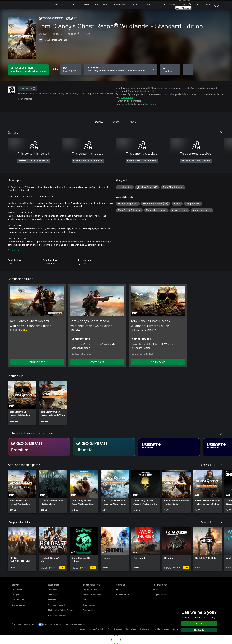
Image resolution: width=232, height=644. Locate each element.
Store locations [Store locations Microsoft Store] (89, 610)
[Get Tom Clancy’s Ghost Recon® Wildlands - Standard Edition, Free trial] (170, 70)
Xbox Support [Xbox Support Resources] (53, 595)
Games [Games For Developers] (155, 589)
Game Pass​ (59, 4)
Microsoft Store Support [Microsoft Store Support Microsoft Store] (92, 595)
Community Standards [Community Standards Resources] (57, 605)
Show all (206, 464)
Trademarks (145, 629)
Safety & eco (178, 629)
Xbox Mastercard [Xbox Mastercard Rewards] (123, 595)
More (147, 4)
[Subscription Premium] (39, 447)
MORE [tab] (133, 122)
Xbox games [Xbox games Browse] (16, 595)
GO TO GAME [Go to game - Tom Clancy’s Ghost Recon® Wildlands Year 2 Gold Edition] (97, 362)
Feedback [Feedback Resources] (52, 600)
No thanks (199, 630)
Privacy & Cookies (115, 629)
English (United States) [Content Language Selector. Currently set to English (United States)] (25, 624)
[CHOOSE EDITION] (120, 70)
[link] (22, 403)
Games (73, 4)
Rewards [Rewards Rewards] (119, 589)
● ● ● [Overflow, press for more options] (188, 69)
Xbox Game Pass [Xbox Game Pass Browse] (18, 600)
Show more (15, 250)
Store (106, 4)
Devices (86, 4)
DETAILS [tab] (99, 122)
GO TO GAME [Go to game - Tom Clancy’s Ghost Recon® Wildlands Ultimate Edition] (158, 362)
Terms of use (131, 629)
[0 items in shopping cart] (198, 4)
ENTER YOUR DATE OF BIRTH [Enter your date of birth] (34, 161)
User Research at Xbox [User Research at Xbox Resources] (57, 615)
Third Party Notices (161, 629)
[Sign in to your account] (212, 4)
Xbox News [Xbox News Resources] (53, 589)
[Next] (221, 133)
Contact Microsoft (96, 629)
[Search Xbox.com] (186, 4)
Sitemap (82, 629)
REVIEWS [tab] (116, 122)
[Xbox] (44, 5)
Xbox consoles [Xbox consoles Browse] (17, 589)
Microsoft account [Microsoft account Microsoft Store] (90, 589)
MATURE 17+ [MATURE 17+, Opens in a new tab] (27, 89)
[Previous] (215, 133)
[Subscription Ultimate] (104, 447)
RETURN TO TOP (37, 362)
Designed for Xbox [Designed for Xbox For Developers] (160, 595)
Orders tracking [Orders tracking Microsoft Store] (89, 605)
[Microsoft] (23, 5)
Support (135, 4)
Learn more (127, 97)
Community (119, 4)
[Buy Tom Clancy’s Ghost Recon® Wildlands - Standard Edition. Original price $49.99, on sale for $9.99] (71, 70)
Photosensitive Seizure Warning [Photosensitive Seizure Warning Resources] (61, 610)
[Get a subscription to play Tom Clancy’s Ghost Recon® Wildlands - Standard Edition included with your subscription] (28, 70)
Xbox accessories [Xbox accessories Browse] (18, 605)
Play (97, 4)
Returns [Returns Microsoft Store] (86, 600)
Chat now (199, 624)
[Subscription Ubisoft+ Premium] (169, 447)
